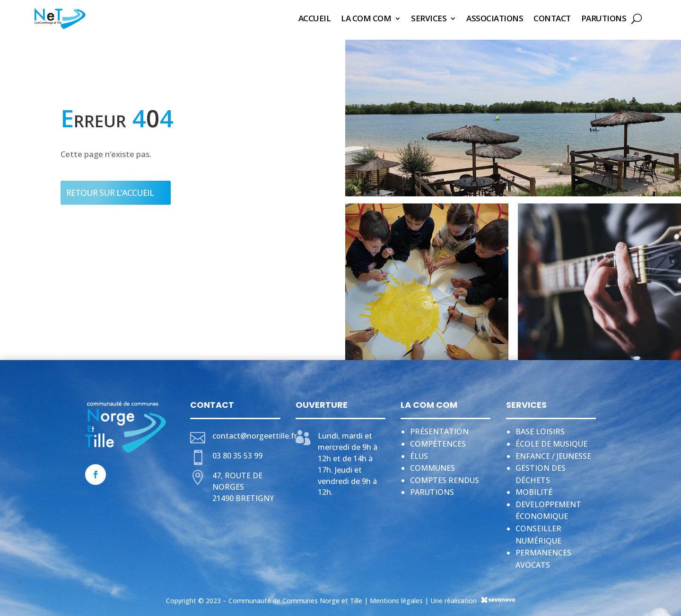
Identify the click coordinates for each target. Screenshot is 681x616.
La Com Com (366, 18)
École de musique (551, 441)
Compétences (438, 441)
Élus (419, 453)
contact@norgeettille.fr (255, 433)
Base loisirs (540, 429)
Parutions (604, 18)
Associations (495, 18)
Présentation (439, 429)
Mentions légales (396, 598)
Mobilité (534, 489)
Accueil (315, 18)
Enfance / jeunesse (553, 453)
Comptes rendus (445, 477)
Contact (552, 18)
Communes (432, 465)
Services (429, 18)
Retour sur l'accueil (110, 190)
